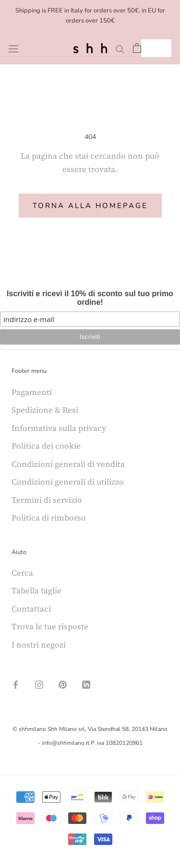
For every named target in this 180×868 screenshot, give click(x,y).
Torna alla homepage (90, 206)
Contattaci (31, 609)
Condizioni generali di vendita (68, 464)
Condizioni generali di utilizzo (68, 482)
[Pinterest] (63, 683)
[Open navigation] (13, 48)
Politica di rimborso (49, 518)
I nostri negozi (39, 645)
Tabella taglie (36, 590)
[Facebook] (16, 683)
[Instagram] (39, 683)
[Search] (120, 48)
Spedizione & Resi (45, 410)
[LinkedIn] (86, 683)
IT (149, 48)
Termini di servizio (47, 500)
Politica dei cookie (46, 446)
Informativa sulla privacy (59, 428)
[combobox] (156, 48)
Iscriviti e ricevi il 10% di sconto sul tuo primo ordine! (90, 298)
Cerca (22, 573)
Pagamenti (32, 392)
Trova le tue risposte (50, 626)
